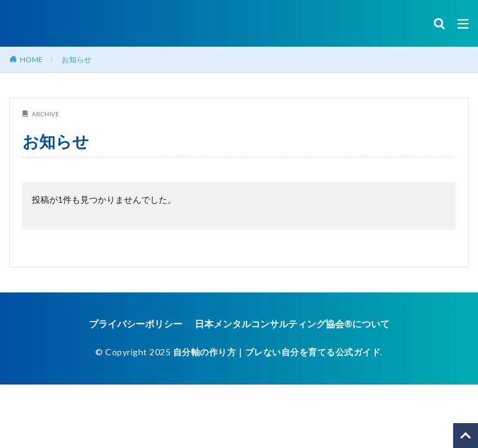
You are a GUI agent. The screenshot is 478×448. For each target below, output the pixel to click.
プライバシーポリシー (142, 324)
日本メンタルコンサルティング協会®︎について (289, 324)
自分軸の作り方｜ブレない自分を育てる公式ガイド (277, 351)
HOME (31, 59)
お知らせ (77, 59)
